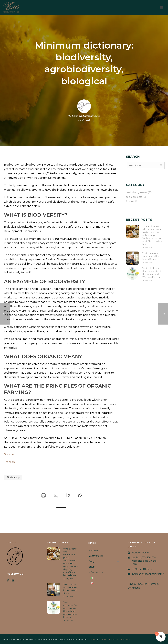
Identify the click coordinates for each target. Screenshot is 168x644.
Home (93, 550)
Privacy (132, 584)
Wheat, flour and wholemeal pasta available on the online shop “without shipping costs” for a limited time (152, 235)
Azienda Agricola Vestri (86, 116)
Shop (92, 567)
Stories (130, 201)
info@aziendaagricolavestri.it (148, 574)
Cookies (143, 584)
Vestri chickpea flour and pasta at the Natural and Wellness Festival (152, 273)
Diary (92, 561)
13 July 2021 (84, 120)
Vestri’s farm (96, 556)
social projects (134, 197)
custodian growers (137, 192)
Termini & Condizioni (119, 639)
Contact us (96, 572)
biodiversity (13, 477)
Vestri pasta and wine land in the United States (151, 256)
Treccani (10, 462)
